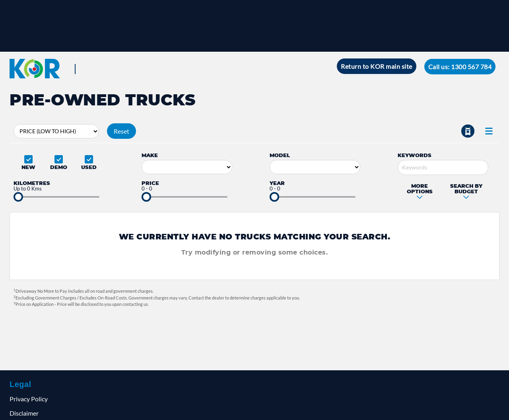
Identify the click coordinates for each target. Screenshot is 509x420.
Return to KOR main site (377, 66)
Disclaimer (24, 413)
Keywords (415, 155)
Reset (121, 131)
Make (150, 155)
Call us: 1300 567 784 (460, 67)
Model (280, 155)
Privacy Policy (29, 399)
